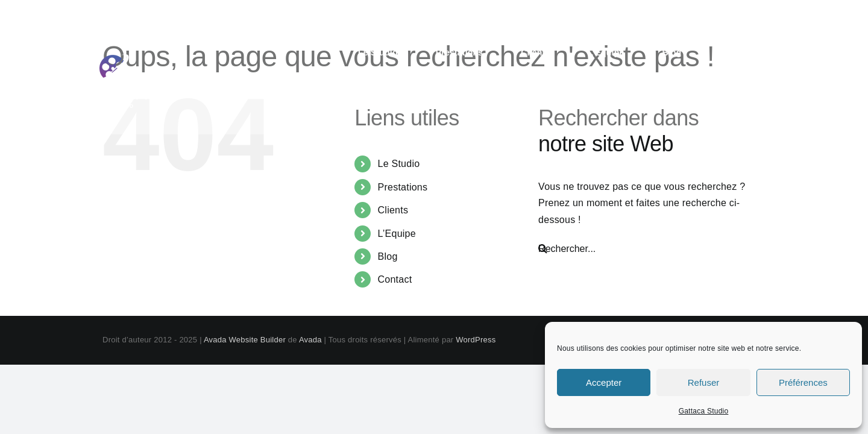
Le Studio (399, 164)
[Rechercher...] (643, 249)
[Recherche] (543, 249)
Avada (310, 340)
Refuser (704, 382)
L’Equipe (397, 234)
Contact (395, 279)
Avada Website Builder (245, 340)
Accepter (604, 382)
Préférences (803, 382)
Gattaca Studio (704, 411)
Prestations (403, 187)
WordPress (476, 340)
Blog (388, 256)
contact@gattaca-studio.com (742, 13)
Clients (393, 210)
